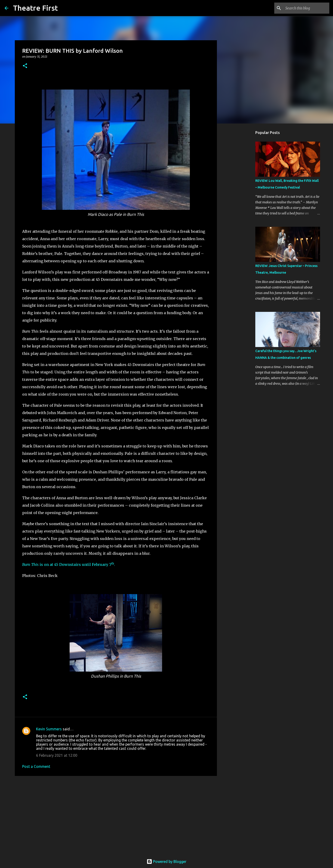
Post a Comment (36, 766)
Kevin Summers (49, 729)
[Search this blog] (305, 8)
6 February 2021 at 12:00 (57, 755)
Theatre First (35, 8)
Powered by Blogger (166, 862)
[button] (25, 66)
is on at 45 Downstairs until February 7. (69, 564)
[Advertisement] (116, 815)
